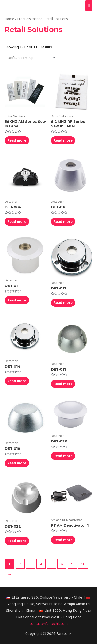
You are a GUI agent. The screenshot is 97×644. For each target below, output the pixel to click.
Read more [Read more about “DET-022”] (17, 541)
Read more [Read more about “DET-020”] (63, 456)
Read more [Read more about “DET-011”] (17, 300)
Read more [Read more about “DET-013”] (63, 302)
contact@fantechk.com (49, 623)
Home (9, 19)
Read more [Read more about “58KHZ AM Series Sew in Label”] (17, 140)
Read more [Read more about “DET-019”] (17, 463)
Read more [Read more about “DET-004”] (17, 221)
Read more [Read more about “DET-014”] (17, 381)
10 (83, 564)
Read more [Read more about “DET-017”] (63, 384)
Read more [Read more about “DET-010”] (63, 221)
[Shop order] (31, 58)
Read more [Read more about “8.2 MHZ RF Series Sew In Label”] (63, 140)
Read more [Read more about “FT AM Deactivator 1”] (63, 540)
